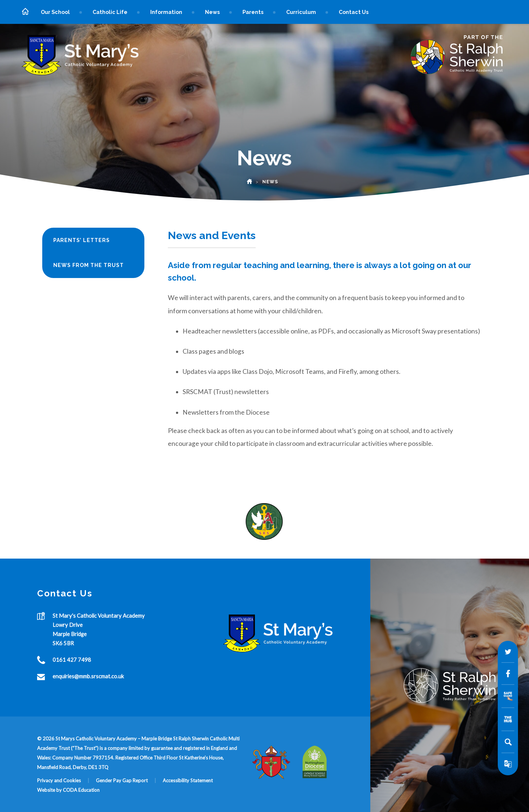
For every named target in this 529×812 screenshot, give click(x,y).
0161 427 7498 (72, 660)
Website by (50, 790)
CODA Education (81, 790)
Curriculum (301, 12)
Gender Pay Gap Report (122, 780)
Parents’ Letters (82, 240)
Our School (55, 12)
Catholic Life (110, 12)
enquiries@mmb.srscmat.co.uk (88, 676)
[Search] (508, 742)
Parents (253, 12)
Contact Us (354, 12)
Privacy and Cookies (59, 780)
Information (166, 12)
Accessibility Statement (188, 780)
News (212, 12)
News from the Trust (89, 265)
